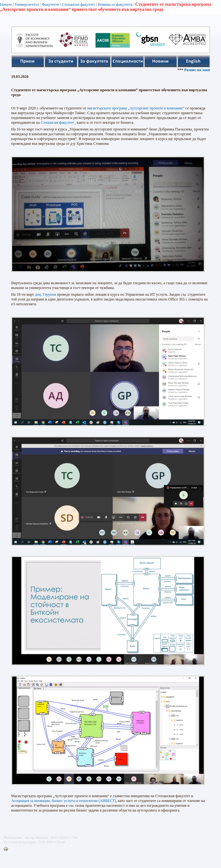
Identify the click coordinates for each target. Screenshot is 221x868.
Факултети (50, 4)
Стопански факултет (79, 4)
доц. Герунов (46, 294)
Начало (6, 4)
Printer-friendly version (7, 849)
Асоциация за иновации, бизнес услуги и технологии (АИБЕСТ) (64, 801)
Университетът (27, 4)
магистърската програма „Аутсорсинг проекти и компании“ (136, 108)
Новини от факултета (115, 4)
